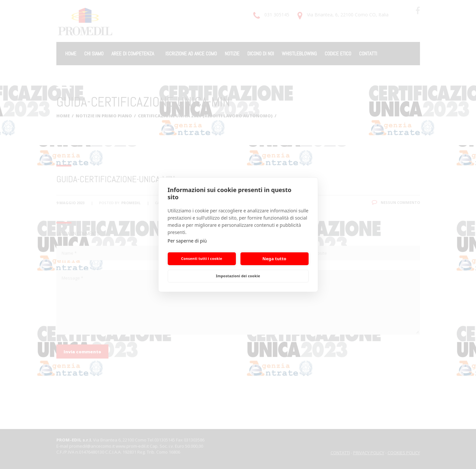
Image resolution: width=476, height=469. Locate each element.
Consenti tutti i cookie (202, 258)
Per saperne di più (187, 241)
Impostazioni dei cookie (238, 276)
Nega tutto (274, 259)
